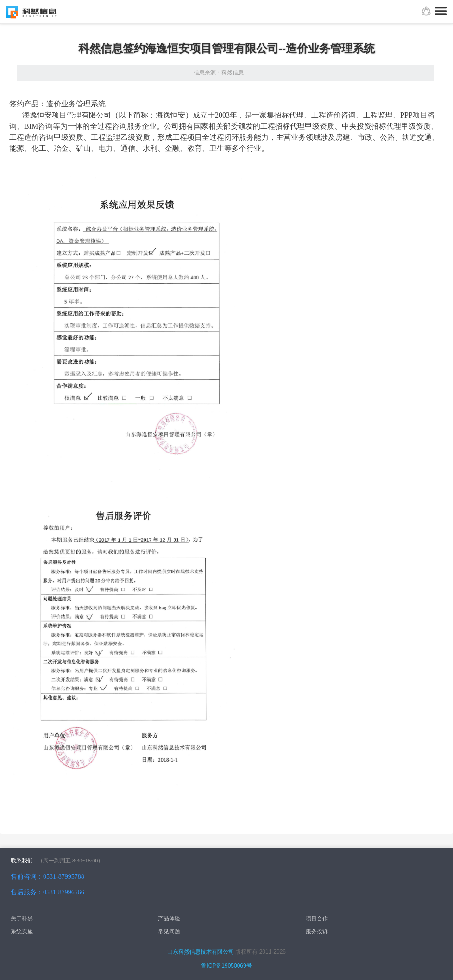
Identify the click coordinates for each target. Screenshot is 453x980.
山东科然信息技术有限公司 (201, 952)
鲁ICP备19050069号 (226, 966)
